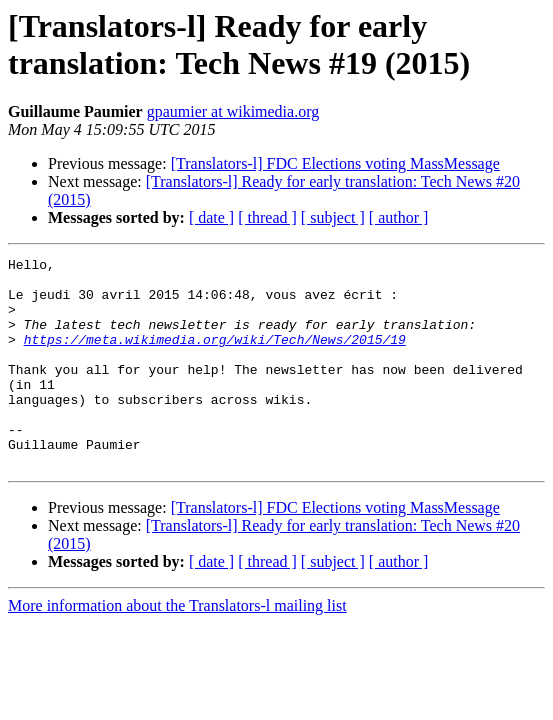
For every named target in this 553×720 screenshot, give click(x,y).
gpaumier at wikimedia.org (233, 111)
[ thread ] (267, 217)
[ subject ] (333, 217)
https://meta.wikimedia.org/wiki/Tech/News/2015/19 (215, 357)
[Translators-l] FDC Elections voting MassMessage (335, 163)
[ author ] (399, 217)
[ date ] (211, 217)
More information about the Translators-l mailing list (177, 647)
